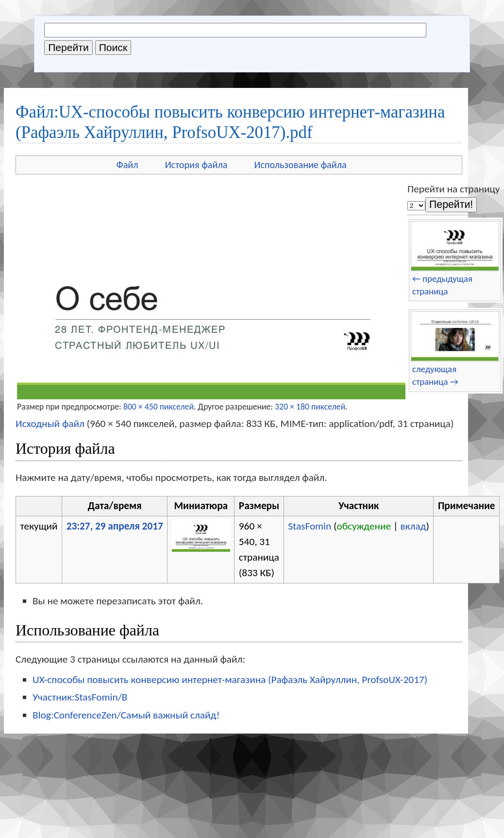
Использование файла (300, 165)
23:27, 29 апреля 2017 (115, 526)
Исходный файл (50, 424)
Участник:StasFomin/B (80, 697)
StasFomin (310, 526)
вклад (413, 526)
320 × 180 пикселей (310, 407)
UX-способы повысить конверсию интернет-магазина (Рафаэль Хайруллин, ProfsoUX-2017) (230, 680)
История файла (196, 165)
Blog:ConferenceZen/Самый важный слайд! (126, 715)
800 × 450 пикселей (159, 407)
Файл (127, 165)
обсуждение (364, 526)
